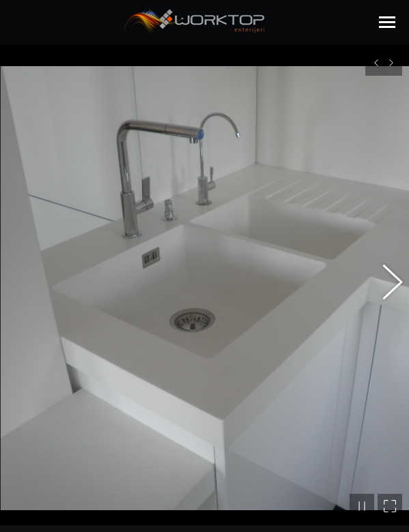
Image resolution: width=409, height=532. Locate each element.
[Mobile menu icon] (387, 22)
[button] (385, 280)
